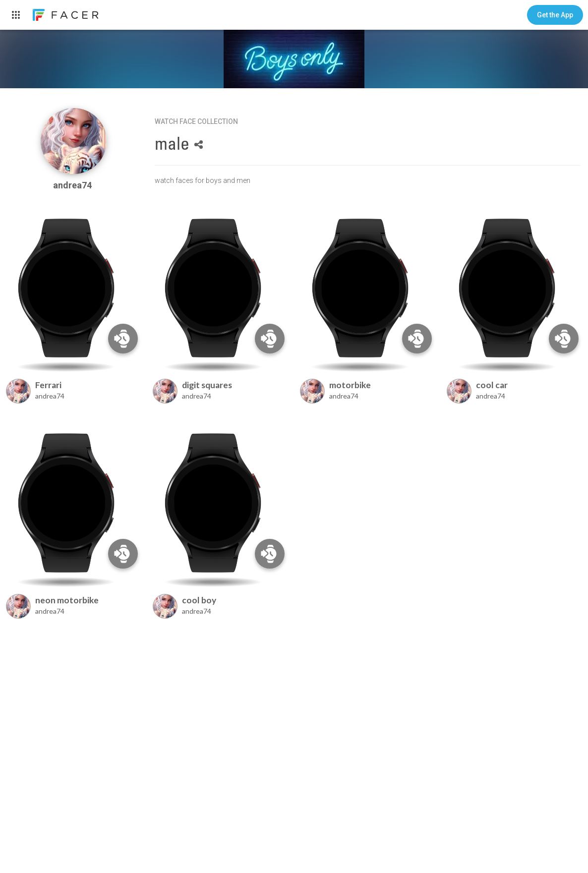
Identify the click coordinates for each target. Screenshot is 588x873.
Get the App (555, 15)
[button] (555, 15)
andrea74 (73, 185)
